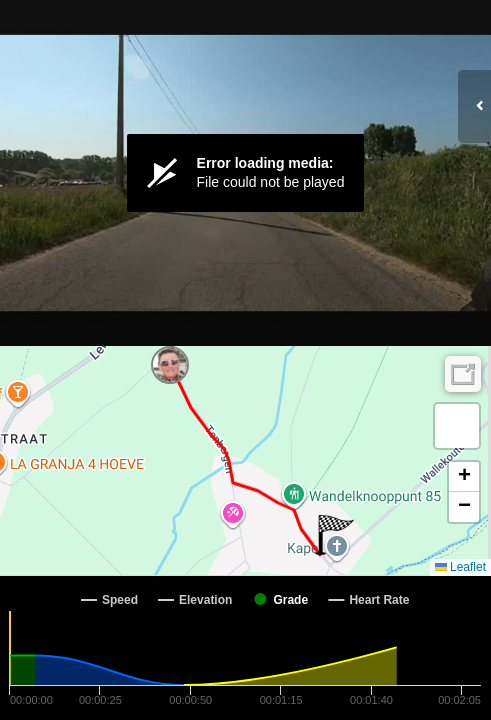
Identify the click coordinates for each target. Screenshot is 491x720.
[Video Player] (245, 173)
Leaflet (460, 567)
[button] (185, 346)
